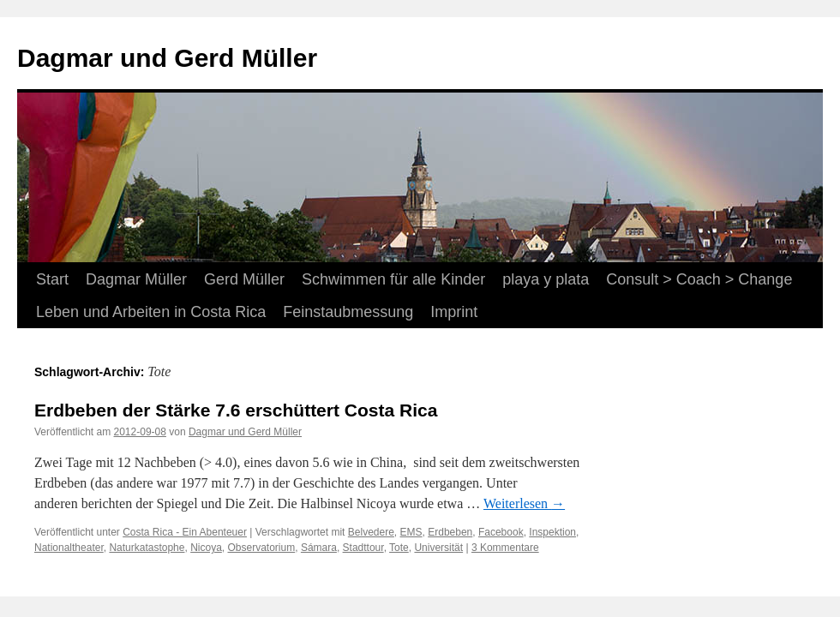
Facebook (501, 532)
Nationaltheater (69, 548)
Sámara (319, 548)
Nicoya (206, 548)
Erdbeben (450, 532)
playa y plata (546, 279)
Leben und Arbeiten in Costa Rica (151, 312)
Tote (399, 548)
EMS (411, 532)
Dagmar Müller (136, 279)
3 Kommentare (505, 548)
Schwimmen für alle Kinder (393, 279)
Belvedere (371, 532)
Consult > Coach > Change (699, 279)
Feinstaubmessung (348, 312)
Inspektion (552, 532)
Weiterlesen (524, 503)
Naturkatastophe (147, 548)
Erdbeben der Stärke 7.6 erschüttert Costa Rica (236, 410)
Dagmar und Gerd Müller (167, 58)
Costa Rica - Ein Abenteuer (185, 532)
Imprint (454, 312)
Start (52, 279)
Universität (438, 548)
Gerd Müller (244, 279)
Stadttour (363, 548)
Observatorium (262, 548)
